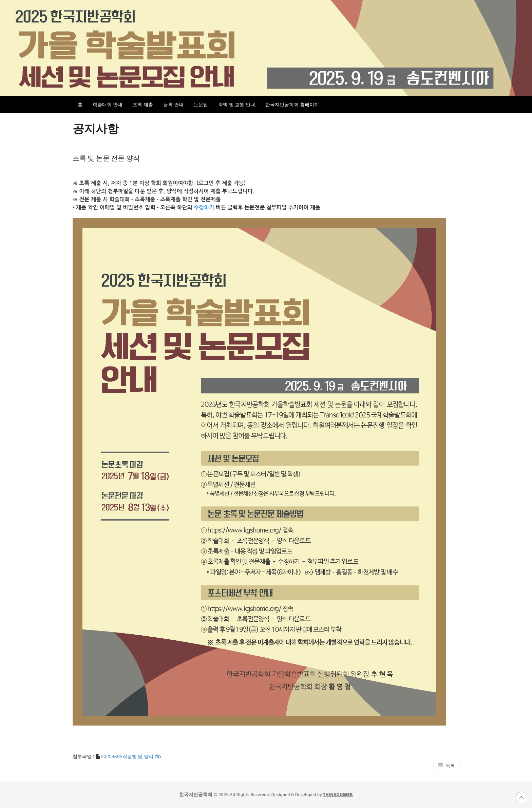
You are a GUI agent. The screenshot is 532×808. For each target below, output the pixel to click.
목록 (446, 766)
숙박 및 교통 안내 (237, 105)
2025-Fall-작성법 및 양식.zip (131, 756)
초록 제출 (143, 105)
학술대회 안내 (108, 105)
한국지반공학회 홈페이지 (292, 105)
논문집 (201, 105)
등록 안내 (173, 105)
